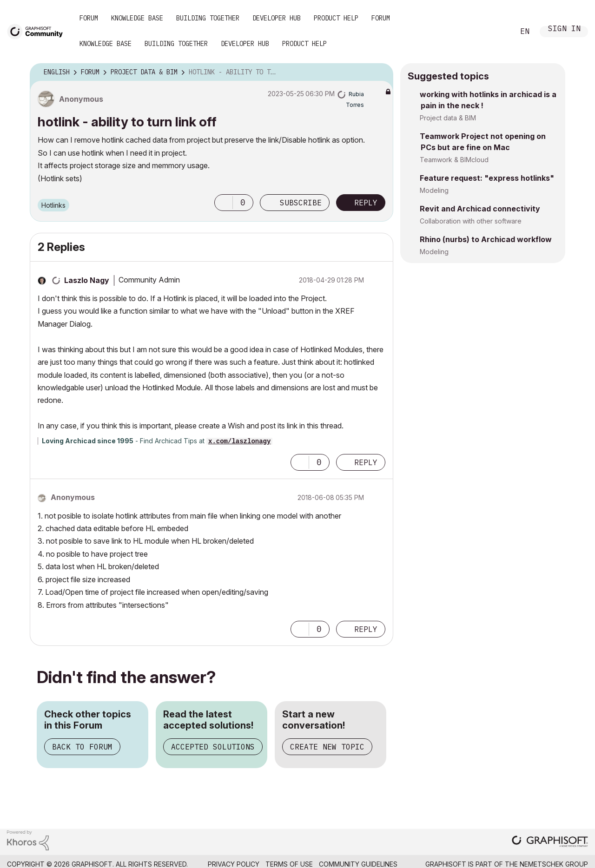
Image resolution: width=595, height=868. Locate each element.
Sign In (564, 30)
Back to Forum (82, 747)
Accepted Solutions (213, 747)
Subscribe (301, 203)
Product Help (336, 18)
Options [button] (380, 72)
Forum (89, 18)
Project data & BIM (448, 118)
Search (497, 32)
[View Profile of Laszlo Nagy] (87, 280)
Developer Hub (277, 18)
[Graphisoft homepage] (550, 842)
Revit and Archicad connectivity (480, 209)
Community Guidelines (358, 864)
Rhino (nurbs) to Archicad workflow (486, 239)
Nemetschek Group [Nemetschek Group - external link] (554, 864)
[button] (224, 203)
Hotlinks (53, 205)
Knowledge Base (137, 18)
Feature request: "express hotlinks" (487, 178)
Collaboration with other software (471, 221)
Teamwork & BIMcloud (454, 160)
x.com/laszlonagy (239, 441)
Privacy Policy (234, 864)
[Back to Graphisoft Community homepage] (38, 31)
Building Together (208, 18)
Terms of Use (289, 864)
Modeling (434, 190)
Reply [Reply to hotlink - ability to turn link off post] (366, 203)
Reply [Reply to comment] (366, 462)
